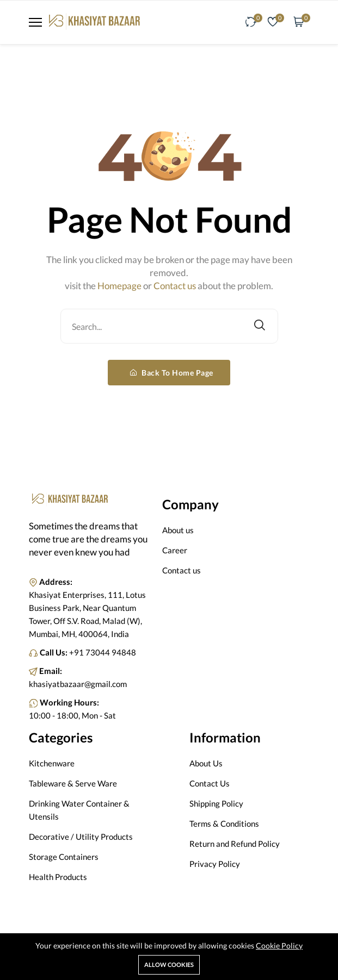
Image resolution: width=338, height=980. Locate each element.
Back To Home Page (172, 373)
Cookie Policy (279, 945)
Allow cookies (169, 965)
